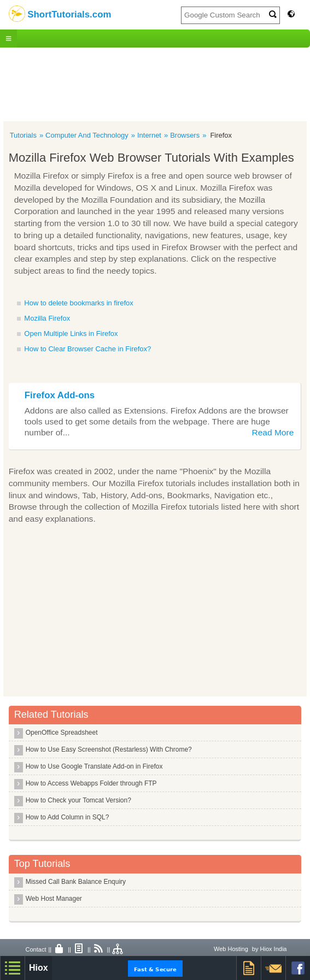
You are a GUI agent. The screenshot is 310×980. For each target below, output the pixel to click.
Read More (273, 432)
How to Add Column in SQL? (68, 817)
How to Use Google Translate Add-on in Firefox (94, 766)
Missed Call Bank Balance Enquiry (76, 882)
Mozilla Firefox (47, 318)
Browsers (185, 135)
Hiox (39, 968)
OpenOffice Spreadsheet (62, 733)
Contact (36, 949)
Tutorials (23, 135)
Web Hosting (231, 949)
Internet (149, 135)
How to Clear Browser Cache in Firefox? (87, 349)
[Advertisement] (155, 83)
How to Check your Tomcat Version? (78, 800)
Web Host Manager (54, 899)
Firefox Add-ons (60, 395)
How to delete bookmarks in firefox (78, 303)
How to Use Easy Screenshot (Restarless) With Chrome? (109, 749)
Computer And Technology (87, 135)
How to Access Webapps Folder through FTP (91, 783)
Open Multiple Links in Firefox (71, 333)
